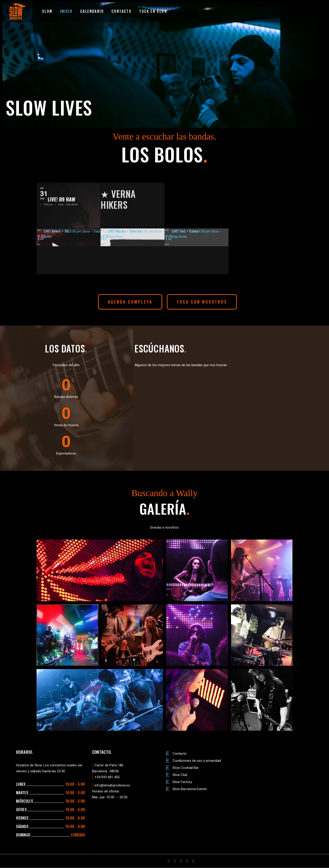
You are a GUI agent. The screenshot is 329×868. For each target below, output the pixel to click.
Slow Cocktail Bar (186, 768)
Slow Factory (182, 782)
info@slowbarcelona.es (112, 785)
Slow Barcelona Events (190, 789)
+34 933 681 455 (107, 777)
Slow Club (180, 775)
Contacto (180, 754)
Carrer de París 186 (109, 765)
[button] (130, 302)
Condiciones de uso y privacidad (197, 761)
